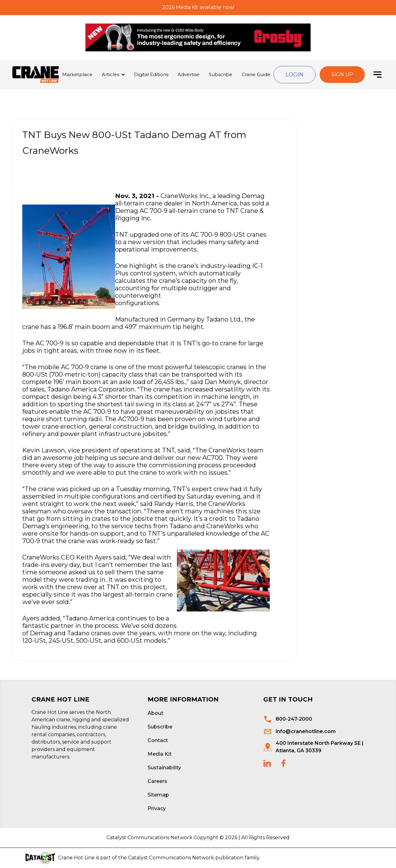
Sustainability (164, 768)
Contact (158, 740)
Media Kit (160, 754)
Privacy (157, 808)
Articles (110, 74)
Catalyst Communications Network (171, 858)
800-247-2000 (294, 719)
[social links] (267, 763)
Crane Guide (256, 74)
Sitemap (158, 795)
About (155, 713)
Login (295, 75)
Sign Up (342, 74)
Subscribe (221, 74)
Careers (157, 781)
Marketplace (77, 74)
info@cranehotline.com (306, 731)
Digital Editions (151, 74)
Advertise (189, 74)
